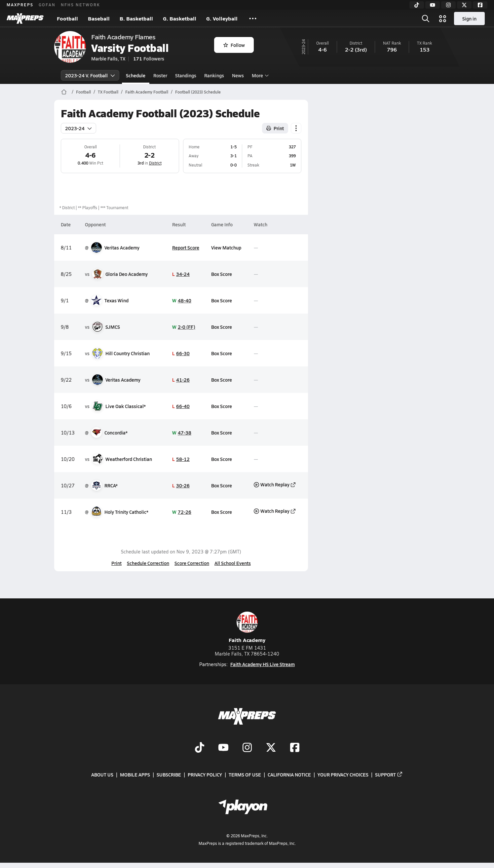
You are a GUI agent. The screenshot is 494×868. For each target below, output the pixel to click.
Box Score (222, 274)
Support (389, 774)
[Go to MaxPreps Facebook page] (295, 748)
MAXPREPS (20, 5)
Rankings (214, 75)
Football (67, 18)
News (238, 75)
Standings (186, 75)
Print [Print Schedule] (275, 128)
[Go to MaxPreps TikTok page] (200, 748)
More (259, 75)
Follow (234, 45)
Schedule (136, 75)
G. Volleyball (222, 18)
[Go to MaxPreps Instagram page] (247, 748)
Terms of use (245, 774)
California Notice (289, 774)
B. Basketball (136, 18)
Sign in (469, 19)
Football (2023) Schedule (198, 92)
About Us (102, 774)
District (155, 163)
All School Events (233, 563)
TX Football (108, 92)
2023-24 (78, 128)
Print (116, 563)
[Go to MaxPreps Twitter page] (271, 748)
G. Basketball (180, 18)
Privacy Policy (205, 774)
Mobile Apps (135, 774)
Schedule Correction (148, 563)
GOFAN (47, 5)
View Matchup (226, 247)
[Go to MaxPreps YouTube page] (223, 748)
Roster (160, 75)
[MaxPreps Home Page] (64, 92)
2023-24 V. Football (90, 75)
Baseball (99, 18)
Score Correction (192, 563)
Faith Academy (247, 628)
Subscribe (169, 774)
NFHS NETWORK (80, 5)
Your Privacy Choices (343, 774)
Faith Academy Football (147, 92)
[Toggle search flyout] (426, 19)
